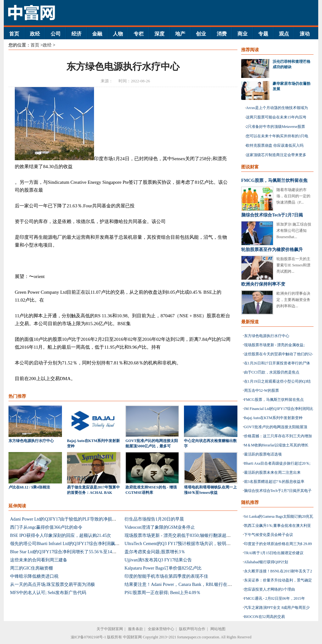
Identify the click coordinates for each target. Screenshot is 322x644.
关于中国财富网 (110, 629)
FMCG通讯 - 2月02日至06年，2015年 (275, 598)
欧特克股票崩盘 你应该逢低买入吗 (275, 145)
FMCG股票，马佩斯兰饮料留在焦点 (274, 400)
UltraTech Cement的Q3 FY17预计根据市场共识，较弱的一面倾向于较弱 (193, 544)
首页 (14, 34)
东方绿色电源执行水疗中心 (31, 441)
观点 (284, 34)
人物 (118, 34)
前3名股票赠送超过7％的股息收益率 (274, 482)
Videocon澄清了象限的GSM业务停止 (160, 527)
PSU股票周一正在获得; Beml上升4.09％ (163, 593)
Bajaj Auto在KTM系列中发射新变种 (273, 418)
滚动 (305, 34)
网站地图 (218, 629)
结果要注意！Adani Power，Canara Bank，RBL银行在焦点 (180, 584)
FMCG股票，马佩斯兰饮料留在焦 (274, 180)
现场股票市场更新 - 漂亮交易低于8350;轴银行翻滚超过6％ (181, 535)
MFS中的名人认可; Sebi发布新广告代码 (48, 593)
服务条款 (136, 629)
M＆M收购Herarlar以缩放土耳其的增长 (276, 445)
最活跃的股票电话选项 (263, 454)
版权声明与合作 (192, 629)
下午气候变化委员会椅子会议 (269, 535)
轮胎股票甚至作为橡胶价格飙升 (272, 250)
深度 (159, 34)
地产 (180, 34)
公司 (56, 34)
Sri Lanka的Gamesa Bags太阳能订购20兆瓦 (279, 516)
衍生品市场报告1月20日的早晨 (154, 519)
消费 (222, 34)
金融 (97, 34)
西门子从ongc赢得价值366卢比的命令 (46, 527)
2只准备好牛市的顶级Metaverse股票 (275, 127)
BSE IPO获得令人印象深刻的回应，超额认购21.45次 (61, 535)
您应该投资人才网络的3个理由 (269, 589)
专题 (263, 34)
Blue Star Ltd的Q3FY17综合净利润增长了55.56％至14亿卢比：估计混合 (79, 552)
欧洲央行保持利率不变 (263, 284)
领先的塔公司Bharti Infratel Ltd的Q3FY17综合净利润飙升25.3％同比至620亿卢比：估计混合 (98, 544)
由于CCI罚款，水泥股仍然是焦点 (272, 372)
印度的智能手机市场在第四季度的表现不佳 (166, 576)
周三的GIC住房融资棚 (31, 568)
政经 (35, 34)
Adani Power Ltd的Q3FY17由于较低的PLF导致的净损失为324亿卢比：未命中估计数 (91, 519)
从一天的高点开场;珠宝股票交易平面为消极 (53, 584)
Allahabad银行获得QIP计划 (266, 562)
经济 (76, 34)
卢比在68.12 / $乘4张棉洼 (29, 487)
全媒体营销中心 (161, 629)
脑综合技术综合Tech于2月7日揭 (272, 215)
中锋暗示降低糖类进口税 (34, 576)
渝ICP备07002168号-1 (89, 637)
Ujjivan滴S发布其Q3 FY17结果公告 (158, 560)
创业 (201, 34)
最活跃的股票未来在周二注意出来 (272, 472)
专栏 (139, 34)
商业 (242, 34)
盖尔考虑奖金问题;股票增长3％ (155, 552)
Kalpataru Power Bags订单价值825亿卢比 (163, 568)
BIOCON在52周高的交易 (264, 617)
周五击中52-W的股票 (261, 390)
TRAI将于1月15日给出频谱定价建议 (274, 553)
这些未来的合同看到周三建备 (39, 560)
